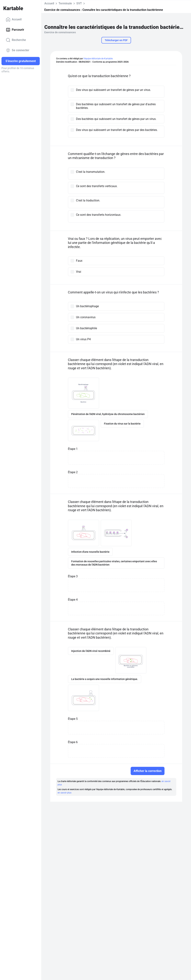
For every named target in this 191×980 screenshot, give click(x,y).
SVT (79, 3)
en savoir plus (64, 793)
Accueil (14, 19)
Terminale (65, 3)
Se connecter (18, 50)
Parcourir (15, 30)
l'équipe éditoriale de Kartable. (98, 59)
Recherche (16, 40)
